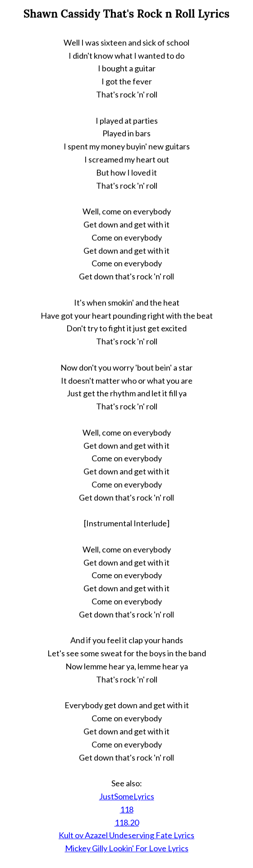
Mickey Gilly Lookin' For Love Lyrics (127, 848)
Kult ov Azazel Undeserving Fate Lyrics (126, 835)
